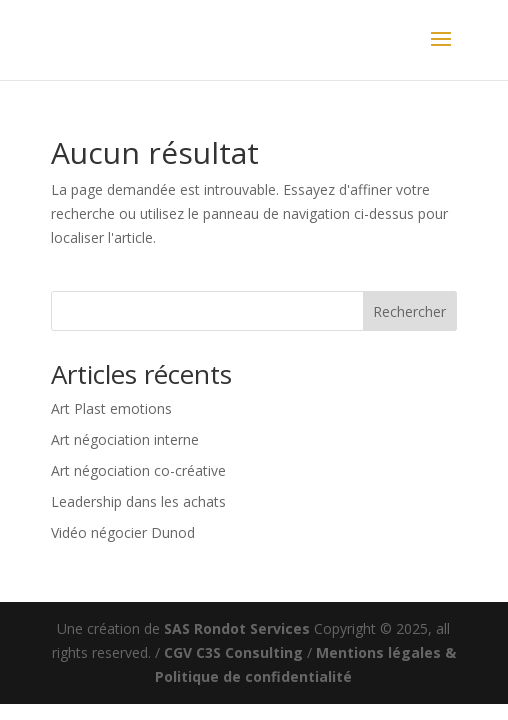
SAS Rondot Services (237, 628)
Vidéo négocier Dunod (123, 532)
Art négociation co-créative (138, 470)
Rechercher (409, 311)
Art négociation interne (125, 439)
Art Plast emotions (111, 408)
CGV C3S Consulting (233, 652)
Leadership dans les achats (138, 501)
